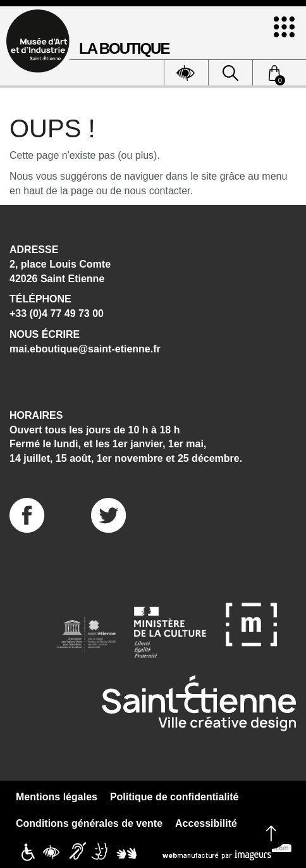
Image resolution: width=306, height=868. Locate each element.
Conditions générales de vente (89, 823)
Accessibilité (206, 823)
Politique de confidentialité (174, 797)
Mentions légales (57, 797)
